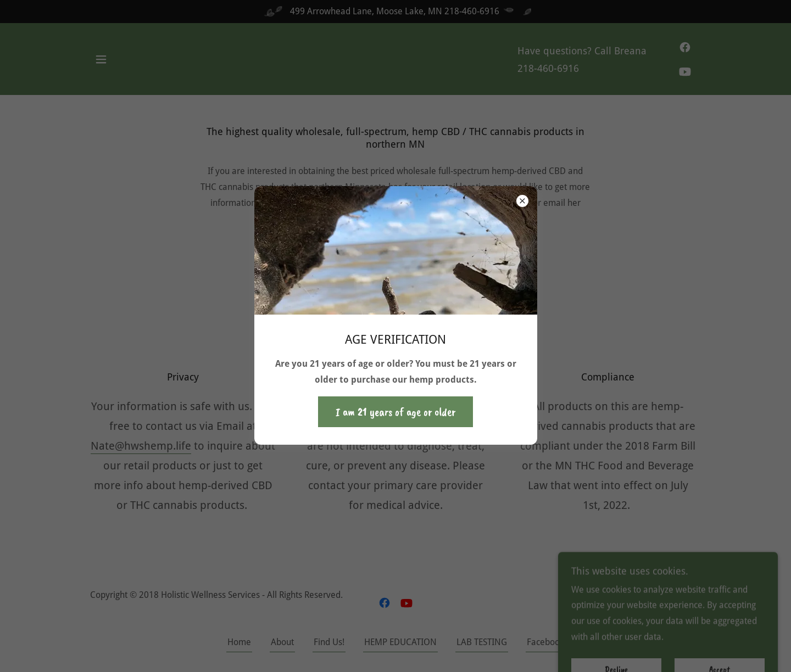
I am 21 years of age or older (396, 412)
